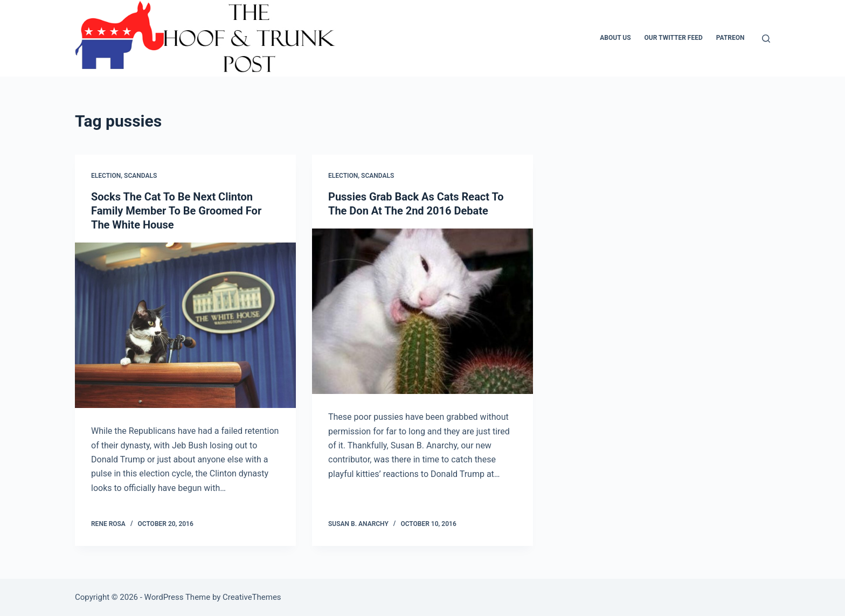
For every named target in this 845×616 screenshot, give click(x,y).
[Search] (766, 39)
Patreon (730, 38)
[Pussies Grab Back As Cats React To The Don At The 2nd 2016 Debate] (422, 312)
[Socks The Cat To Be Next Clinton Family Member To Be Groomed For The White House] (185, 326)
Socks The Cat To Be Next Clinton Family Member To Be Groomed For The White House (176, 211)
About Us (615, 38)
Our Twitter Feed (674, 38)
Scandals (140, 176)
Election (106, 176)
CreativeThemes (252, 597)
